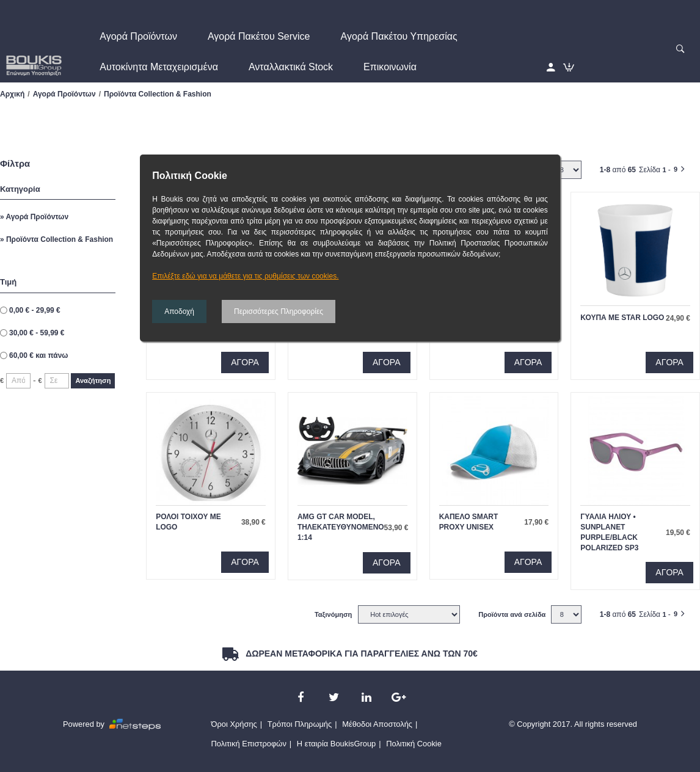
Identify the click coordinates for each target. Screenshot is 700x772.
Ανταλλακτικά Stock (291, 67)
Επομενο (688, 167)
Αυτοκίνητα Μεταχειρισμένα (159, 67)
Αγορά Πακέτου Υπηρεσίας (399, 36)
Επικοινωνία (390, 67)
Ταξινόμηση (333, 614)
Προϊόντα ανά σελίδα (512, 614)
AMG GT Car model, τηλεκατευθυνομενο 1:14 (341, 527)
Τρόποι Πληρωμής (300, 724)
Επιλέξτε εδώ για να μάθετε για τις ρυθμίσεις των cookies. (245, 276)
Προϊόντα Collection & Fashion (59, 239)
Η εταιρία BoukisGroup (336, 744)
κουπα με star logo (622, 318)
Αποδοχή (179, 311)
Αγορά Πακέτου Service (259, 36)
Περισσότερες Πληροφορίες (279, 311)
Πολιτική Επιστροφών (249, 744)
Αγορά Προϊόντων (138, 36)
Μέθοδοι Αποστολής (377, 724)
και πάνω (38, 355)
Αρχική (12, 94)
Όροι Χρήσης (234, 724)
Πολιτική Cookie (414, 744)
